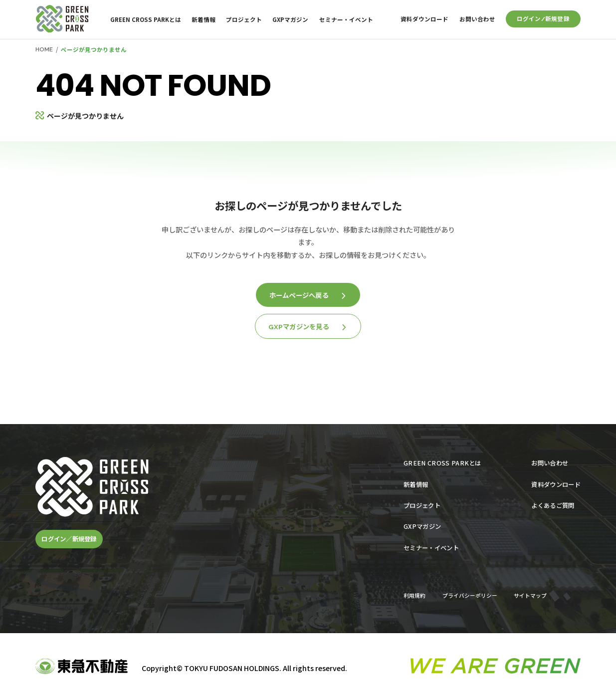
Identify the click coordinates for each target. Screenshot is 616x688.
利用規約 (414, 595)
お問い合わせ (477, 19)
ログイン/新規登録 (543, 19)
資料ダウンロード (424, 19)
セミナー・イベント (346, 19)
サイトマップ (530, 595)
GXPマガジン (290, 19)
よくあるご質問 (553, 505)
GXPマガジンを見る (307, 327)
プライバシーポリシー (470, 595)
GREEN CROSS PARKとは (146, 19)
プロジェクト (244, 19)
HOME (44, 49)
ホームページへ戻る (308, 295)
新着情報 (204, 19)
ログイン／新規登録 (69, 539)
